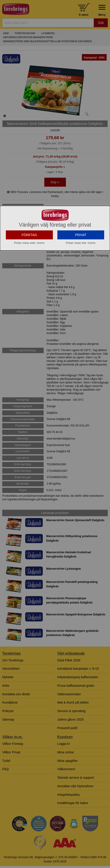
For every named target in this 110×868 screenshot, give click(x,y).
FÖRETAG (29, 253)
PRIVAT (81, 253)
